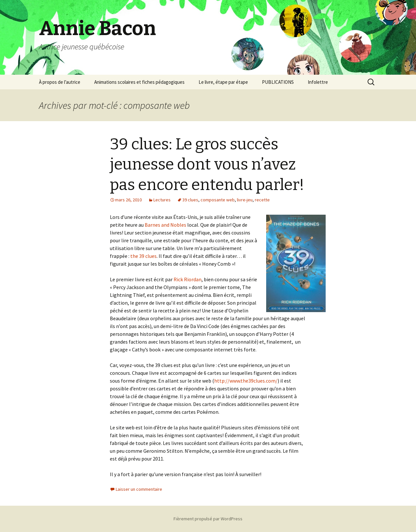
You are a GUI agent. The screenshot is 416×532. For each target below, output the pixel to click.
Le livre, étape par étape (223, 82)
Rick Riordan (188, 279)
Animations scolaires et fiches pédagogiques (139, 82)
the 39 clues (143, 256)
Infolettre (318, 82)
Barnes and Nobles (165, 225)
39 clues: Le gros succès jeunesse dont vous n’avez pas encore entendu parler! (207, 165)
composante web (218, 200)
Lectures (162, 200)
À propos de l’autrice (60, 82)
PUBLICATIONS (278, 82)
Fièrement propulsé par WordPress (208, 519)
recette (262, 200)
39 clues (190, 200)
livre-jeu (245, 200)
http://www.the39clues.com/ (246, 381)
